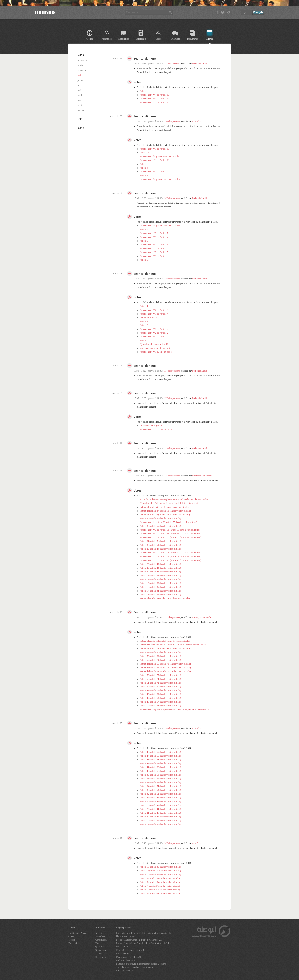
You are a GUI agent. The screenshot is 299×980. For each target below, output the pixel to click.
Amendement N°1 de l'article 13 (155, 149)
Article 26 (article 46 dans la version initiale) (160, 801)
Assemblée (107, 39)
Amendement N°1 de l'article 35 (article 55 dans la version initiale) (170, 537)
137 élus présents (172, 64)
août (80, 75)
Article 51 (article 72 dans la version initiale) (160, 683)
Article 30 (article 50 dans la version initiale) (160, 545)
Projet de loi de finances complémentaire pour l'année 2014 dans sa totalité (174, 499)
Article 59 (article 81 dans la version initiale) (160, 652)
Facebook (73, 943)
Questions (175, 39)
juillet (80, 80)
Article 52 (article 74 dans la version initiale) (160, 679)
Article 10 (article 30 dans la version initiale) (160, 874)
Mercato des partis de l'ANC (129, 957)
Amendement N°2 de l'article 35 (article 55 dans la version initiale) (170, 534)
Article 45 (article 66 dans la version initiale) (160, 752)
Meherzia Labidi (200, 64)
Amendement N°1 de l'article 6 (154, 245)
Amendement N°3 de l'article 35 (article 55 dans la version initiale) (170, 530)
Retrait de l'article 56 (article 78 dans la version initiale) (165, 664)
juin (79, 85)
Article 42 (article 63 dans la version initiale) (160, 763)
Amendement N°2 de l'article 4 (154, 310)
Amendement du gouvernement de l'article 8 (160, 179)
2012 (81, 128)
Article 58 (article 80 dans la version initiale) (160, 656)
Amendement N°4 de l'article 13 (155, 95)
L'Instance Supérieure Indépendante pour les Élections (141, 964)
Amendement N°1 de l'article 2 (154, 337)
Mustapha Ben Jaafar (202, 476)
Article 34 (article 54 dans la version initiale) (160, 786)
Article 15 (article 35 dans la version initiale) (160, 587)
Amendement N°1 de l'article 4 (154, 314)
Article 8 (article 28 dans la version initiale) (160, 882)
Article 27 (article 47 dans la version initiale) (160, 798)
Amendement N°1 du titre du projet (156, 352)
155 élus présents (172, 448)
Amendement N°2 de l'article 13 (155, 102)
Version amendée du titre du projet (156, 348)
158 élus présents (172, 728)
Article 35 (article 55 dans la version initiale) (160, 526)
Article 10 (144, 164)
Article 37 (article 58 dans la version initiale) (160, 782)
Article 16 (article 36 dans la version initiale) (160, 583)
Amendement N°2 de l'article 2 (154, 333)
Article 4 (144, 306)
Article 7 (144, 229)
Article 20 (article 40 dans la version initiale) (160, 817)
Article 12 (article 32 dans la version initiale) (160, 706)
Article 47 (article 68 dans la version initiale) (160, 698)
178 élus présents (172, 279)
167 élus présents (172, 198)
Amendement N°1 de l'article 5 (154, 256)
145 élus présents (172, 476)
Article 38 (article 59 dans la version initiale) (160, 779)
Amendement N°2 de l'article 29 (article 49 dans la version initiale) (170, 556)
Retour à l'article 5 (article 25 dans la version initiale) (164, 507)
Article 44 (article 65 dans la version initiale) (160, 756)
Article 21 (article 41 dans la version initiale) (160, 813)
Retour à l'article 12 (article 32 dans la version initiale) (165, 598)
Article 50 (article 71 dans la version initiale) (160, 687)
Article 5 (144, 260)
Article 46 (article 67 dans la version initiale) (160, 702)
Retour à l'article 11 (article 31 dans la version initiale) (165, 641)
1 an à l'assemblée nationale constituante (135, 967)
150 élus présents (172, 121)
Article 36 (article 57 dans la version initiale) (160, 518)
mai (79, 90)
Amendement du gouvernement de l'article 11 (161, 156)
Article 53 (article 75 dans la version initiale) (160, 675)
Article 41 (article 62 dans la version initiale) (160, 767)
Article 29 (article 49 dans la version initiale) (160, 549)
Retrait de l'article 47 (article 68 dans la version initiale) (165, 511)
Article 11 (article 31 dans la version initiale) (160, 871)
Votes (158, 39)
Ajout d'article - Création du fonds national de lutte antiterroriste (169, 503)
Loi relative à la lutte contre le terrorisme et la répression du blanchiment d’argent (144, 935)
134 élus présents (172, 371)
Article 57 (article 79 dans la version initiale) (160, 660)
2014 (81, 55)
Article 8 (144, 175)
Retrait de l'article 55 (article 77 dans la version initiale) (165, 668)
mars (80, 100)
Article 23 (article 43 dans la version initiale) (160, 568)
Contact (72, 936)
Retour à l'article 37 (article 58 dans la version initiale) (165, 515)
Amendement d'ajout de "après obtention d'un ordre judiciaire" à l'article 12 (174, 709)
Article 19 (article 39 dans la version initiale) (160, 821)
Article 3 (144, 321)
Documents (193, 39)
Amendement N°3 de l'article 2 (154, 329)
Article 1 (144, 340)
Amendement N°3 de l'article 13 (155, 99)
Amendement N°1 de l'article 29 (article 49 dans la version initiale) (170, 560)
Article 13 (144, 91)
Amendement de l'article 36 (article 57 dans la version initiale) (168, 522)
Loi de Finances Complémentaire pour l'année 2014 (140, 940)
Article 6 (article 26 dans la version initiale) (160, 890)
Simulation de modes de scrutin (131, 950)
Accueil (89, 39)
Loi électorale (122, 954)
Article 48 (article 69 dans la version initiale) (160, 694)
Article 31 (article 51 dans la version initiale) (160, 541)
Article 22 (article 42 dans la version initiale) (160, 572)
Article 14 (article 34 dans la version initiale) (160, 591)
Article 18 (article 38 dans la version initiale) (160, 576)
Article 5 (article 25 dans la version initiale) (160, 894)
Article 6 (144, 241)
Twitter (72, 940)
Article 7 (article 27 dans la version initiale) (160, 886)
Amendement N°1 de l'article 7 (154, 237)
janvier (81, 110)
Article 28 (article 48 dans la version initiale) (160, 564)
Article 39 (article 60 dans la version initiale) (160, 775)
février (81, 105)
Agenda (209, 39)
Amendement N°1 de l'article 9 (154, 172)
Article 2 (144, 325)
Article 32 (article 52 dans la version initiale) (160, 794)
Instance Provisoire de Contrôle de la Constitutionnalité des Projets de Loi (143, 945)
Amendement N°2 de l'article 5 (154, 252)
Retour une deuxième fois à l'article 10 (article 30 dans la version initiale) (173, 645)
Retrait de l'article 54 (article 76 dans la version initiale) (165, 671)
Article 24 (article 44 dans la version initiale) (160, 809)
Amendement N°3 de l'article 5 (154, 248)
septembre (82, 70)
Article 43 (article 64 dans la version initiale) (160, 760)
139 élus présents (172, 617)
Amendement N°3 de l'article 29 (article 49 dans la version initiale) (170, 553)
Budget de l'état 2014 (126, 960)
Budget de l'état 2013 (126, 971)
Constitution (124, 39)
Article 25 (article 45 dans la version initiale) (160, 805)
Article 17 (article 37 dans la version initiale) (160, 579)
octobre (81, 65)
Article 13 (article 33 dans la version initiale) (160, 595)
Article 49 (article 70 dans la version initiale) (160, 690)
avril (80, 95)
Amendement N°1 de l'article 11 (154, 160)
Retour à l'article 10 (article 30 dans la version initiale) (165, 649)
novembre (82, 60)
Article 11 (144, 153)
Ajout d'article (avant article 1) (154, 344)
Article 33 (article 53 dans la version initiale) (160, 790)
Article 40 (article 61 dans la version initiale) (160, 771)
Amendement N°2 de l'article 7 (154, 233)
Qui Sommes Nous (77, 933)
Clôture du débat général (151, 426)
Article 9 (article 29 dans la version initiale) (160, 878)
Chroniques (141, 39)
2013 (81, 119)
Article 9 (144, 168)
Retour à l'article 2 (148, 318)
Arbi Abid (197, 121)
